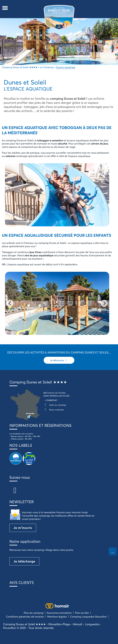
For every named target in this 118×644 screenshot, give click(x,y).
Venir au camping (55, 405)
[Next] (104, 303)
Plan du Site (82, 613)
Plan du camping (34, 613)
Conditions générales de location (25, 616)
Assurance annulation (59, 613)
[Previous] (10, 303)
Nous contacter (54, 410)
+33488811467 (51, 400)
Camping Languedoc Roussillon (88, 616)
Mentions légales (57, 616)
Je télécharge (24, 561)
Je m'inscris (23, 528)
